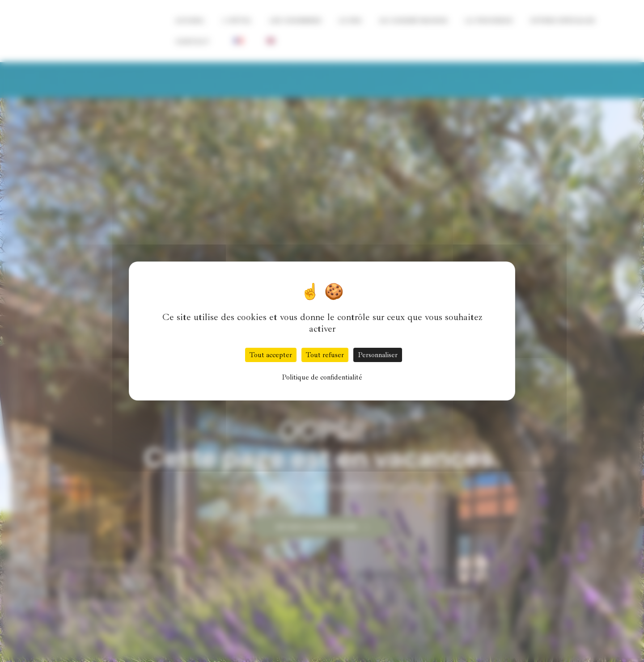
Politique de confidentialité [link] (322, 377)
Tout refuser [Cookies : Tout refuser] (325, 355)
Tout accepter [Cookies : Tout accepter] (271, 355)
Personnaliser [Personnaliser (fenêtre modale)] (378, 355)
